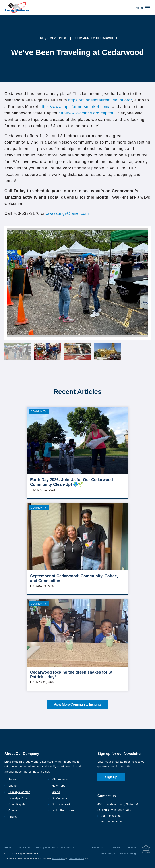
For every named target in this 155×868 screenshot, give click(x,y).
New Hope (59, 786)
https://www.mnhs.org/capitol (86, 113)
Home (8, 847)
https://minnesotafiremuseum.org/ (100, 100)
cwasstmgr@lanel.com (67, 213)
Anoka (13, 779)
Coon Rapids (17, 804)
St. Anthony (59, 798)
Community (39, 411)
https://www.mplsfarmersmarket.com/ (75, 107)
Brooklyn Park (18, 798)
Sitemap (132, 847)
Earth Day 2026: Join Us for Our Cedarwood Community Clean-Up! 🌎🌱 (72, 482)
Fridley (13, 817)
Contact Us (24, 847)
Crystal (13, 811)
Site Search (68, 847)
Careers (116, 847)
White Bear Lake (63, 811)
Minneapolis (60, 779)
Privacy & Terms (45, 847)
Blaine (13, 786)
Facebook (98, 847)
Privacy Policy (59, 858)
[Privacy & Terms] (146, 850)
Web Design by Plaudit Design (119, 853)
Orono (56, 792)
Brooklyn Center (19, 792)
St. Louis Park (61, 804)
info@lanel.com (112, 822)
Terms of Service (77, 858)
